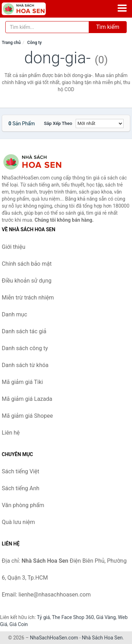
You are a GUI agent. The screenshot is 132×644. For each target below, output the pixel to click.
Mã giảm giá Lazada (27, 399)
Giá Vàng (106, 617)
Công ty (34, 43)
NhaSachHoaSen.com (54, 638)
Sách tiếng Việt (21, 471)
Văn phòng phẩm (23, 505)
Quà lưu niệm (18, 522)
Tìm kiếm (108, 27)
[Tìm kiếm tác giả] (47, 27)
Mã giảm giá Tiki (22, 382)
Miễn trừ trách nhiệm (28, 298)
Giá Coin (19, 624)
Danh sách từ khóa (25, 365)
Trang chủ (11, 43)
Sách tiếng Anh (21, 488)
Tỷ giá (43, 617)
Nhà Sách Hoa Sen (102, 638)
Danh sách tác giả (24, 331)
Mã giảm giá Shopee (27, 416)
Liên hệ (11, 433)
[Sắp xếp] (100, 124)
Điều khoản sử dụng (27, 281)
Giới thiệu (14, 247)
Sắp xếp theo (58, 123)
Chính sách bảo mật (27, 264)
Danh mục (14, 314)
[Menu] (122, 8)
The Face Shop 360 (73, 617)
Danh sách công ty (25, 348)
